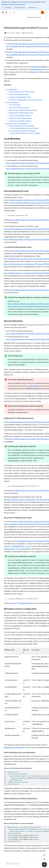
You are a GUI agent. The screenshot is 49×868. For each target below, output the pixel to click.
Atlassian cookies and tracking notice (13, 4)
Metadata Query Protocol (13, 549)
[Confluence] (10, 12)
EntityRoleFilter (32, 72)
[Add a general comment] (13, 864)
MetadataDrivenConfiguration (14, 747)
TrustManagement (33, 386)
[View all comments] (44, 855)
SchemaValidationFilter (37, 69)
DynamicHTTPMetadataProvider (21, 603)
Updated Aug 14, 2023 (34, 17)
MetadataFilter (37, 67)
